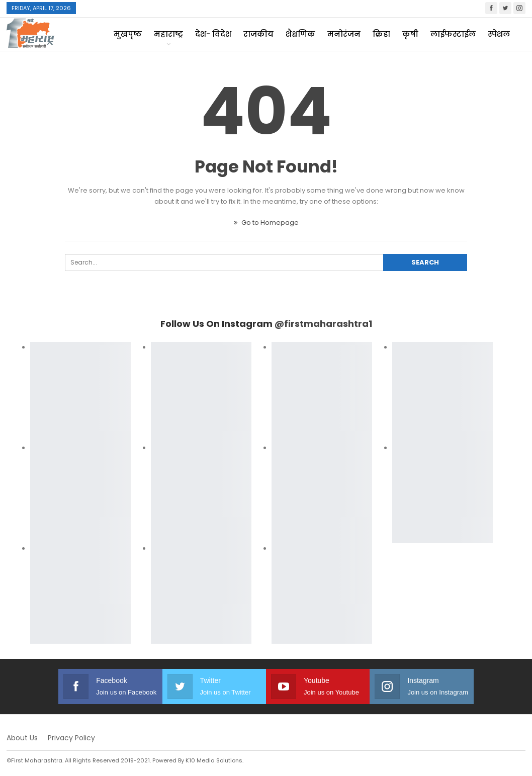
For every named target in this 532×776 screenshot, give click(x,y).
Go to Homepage (266, 223)
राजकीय (258, 34)
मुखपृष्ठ (128, 34)
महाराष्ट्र (168, 34)
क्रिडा (381, 34)
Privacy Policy (71, 738)
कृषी (410, 34)
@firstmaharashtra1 (323, 324)
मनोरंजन (344, 34)
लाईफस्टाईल (453, 34)
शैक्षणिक (300, 34)
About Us (22, 738)
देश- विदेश (213, 34)
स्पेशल (499, 34)
